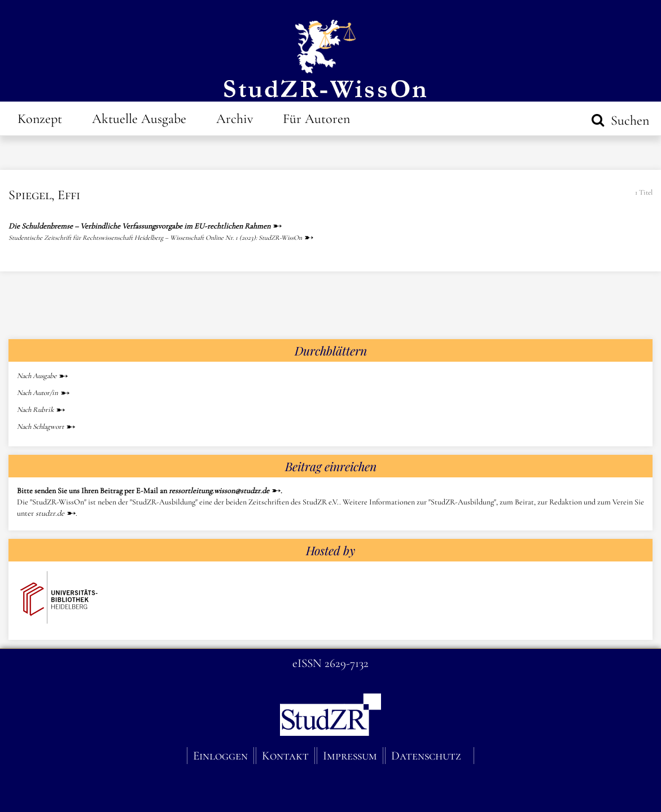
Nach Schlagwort (40, 427)
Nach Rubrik (35, 410)
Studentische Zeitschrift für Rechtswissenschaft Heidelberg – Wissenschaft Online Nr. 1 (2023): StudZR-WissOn (155, 238)
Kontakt (285, 756)
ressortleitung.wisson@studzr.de (219, 491)
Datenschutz (426, 756)
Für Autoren (316, 119)
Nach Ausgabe (37, 376)
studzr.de (50, 513)
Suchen (628, 120)
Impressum (350, 756)
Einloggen (220, 756)
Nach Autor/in (38, 393)
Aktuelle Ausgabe (139, 119)
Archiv (235, 119)
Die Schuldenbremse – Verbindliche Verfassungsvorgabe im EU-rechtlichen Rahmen (139, 226)
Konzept (40, 119)
